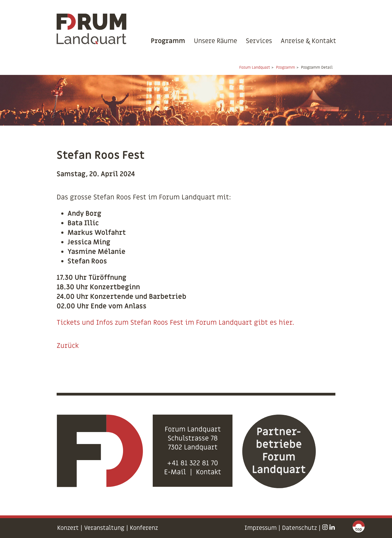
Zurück (68, 346)
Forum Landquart (255, 67)
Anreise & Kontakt (308, 41)
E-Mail (175, 472)
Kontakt (209, 472)
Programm (168, 41)
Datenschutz (299, 528)
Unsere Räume (215, 41)
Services (259, 41)
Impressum (261, 528)
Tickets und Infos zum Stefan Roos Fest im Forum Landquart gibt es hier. (175, 323)
